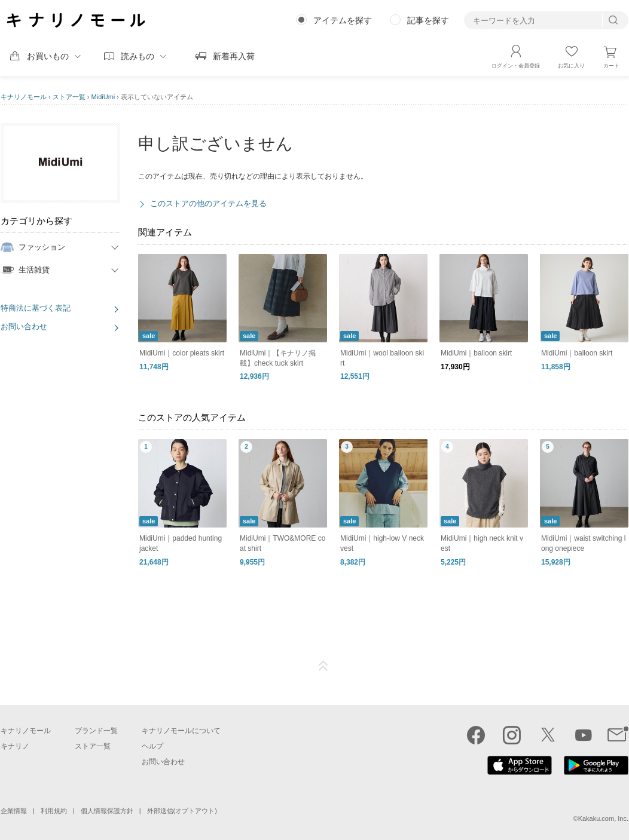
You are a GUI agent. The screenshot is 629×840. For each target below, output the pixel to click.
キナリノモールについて (181, 731)
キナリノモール (24, 97)
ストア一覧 (69, 97)
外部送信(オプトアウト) (182, 811)
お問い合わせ (24, 327)
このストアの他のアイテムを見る (208, 203)
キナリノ (15, 746)
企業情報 (14, 811)
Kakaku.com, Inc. (603, 818)
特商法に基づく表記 (36, 308)
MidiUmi (103, 97)
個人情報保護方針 (107, 811)
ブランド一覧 (96, 731)
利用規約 (54, 811)
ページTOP (323, 666)
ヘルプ (152, 746)
